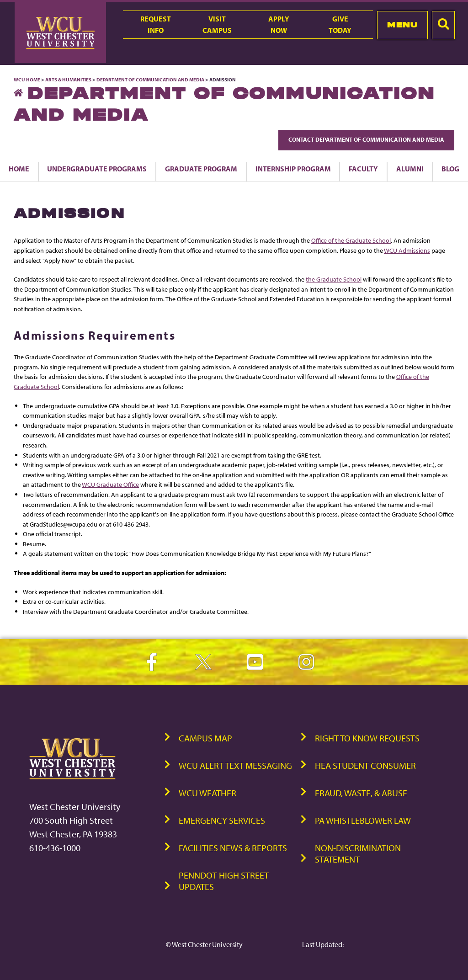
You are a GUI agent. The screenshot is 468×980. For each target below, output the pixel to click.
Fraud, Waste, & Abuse (361, 793)
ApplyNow (279, 24)
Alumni (410, 169)
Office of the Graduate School (351, 240)
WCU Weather (207, 793)
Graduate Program (201, 169)
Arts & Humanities (68, 80)
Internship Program (293, 169)
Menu (402, 25)
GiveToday (340, 24)
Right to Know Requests (367, 738)
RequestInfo (156, 24)
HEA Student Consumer (365, 765)
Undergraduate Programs (97, 169)
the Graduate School (334, 279)
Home (19, 169)
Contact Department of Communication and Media (366, 139)
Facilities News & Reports (233, 848)
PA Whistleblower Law (363, 820)
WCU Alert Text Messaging (235, 765)
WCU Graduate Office (110, 484)
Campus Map (205, 738)
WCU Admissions (407, 250)
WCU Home (27, 80)
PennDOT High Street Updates (224, 881)
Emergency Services (222, 820)
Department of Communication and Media (150, 80)
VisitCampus (217, 24)
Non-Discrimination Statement (358, 853)
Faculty (363, 169)
